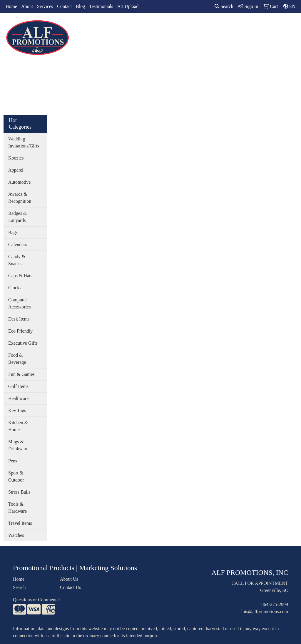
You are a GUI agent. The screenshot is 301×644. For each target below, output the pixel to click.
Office (184, 26)
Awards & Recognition (20, 198)
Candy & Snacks (17, 260)
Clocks (15, 288)
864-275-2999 (275, 604)
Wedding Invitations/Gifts (24, 142)
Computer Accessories (19, 303)
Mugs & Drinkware (18, 445)
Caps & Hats (20, 276)
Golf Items (18, 386)
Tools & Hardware (17, 508)
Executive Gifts (23, 343)
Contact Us (71, 587)
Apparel (112, 26)
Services (45, 6)
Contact (64, 6)
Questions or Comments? (37, 600)
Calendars (18, 244)
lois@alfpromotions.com (265, 611)
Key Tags (17, 410)
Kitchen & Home (18, 426)
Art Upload (128, 6)
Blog (80, 6)
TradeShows (211, 26)
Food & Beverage (17, 359)
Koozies (16, 158)
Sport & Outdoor (16, 476)
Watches (16, 535)
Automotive (19, 182)
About (27, 6)
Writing (240, 26)
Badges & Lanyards (18, 217)
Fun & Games (21, 374)
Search (224, 6)
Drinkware (158, 26)
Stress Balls (19, 492)
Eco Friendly (20, 331)
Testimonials (101, 6)
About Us (69, 579)
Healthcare (18, 398)
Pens (13, 461)
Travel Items (20, 523)
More (262, 26)
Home (11, 6)
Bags (134, 26)
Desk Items (19, 319)
